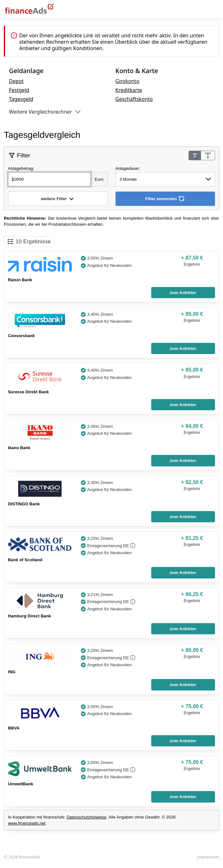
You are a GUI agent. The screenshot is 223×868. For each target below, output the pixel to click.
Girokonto (127, 81)
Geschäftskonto (134, 99)
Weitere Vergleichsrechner (41, 112)
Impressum (208, 857)
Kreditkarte (129, 90)
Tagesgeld (21, 99)
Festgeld (19, 90)
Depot (16, 81)
